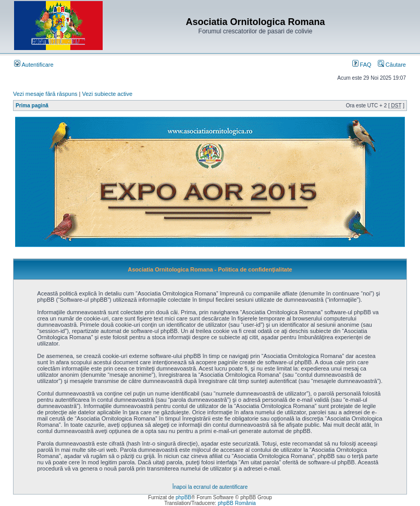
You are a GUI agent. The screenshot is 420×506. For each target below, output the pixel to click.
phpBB (183, 497)
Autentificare (34, 65)
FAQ (362, 65)
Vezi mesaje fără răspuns (45, 94)
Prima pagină (32, 106)
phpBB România (237, 503)
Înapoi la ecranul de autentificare (210, 487)
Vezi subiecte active (108, 94)
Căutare (392, 65)
